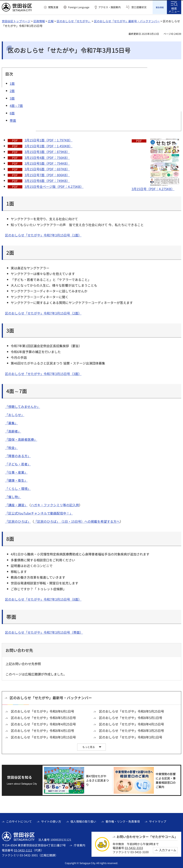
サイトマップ (158, 821)
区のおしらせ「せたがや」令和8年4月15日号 (132, 724)
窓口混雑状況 (139, 7)
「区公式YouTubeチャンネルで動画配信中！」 (39, 513)
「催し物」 (13, 496)
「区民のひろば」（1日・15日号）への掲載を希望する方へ (77, 521)
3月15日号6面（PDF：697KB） (47, 168)
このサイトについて (19, 821)
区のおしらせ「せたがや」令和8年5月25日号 (132, 711)
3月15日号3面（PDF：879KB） (47, 151)
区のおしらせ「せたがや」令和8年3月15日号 (43, 737)
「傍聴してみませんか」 (23, 406)
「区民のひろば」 (18, 521)
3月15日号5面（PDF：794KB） (47, 163)
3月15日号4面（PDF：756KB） (47, 157)
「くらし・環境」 (18, 488)
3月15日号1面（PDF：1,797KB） (48, 139)
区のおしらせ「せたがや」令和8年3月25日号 (132, 730)
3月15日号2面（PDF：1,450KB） (48, 145)
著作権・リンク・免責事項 (123, 821)
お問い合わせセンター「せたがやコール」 (147, 836)
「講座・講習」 (16, 504)
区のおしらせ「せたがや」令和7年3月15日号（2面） (43, 313)
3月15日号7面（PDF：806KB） (47, 174)
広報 (51, 21)
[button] (51, 7)
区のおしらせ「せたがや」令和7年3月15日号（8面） (43, 599)
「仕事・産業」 (16, 472)
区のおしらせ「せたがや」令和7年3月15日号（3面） (43, 373)
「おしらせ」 (15, 414)
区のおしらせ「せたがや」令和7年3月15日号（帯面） (44, 632)
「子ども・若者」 (18, 463)
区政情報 (39, 21)
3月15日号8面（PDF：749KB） (47, 180)
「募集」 (11, 422)
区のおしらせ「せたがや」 (74, 21)
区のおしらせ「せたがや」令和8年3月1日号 (131, 737)
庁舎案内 (80, 845)
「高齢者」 (13, 431)
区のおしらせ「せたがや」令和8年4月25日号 (43, 724)
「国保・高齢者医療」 (21, 439)
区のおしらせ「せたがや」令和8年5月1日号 (131, 717)
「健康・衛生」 (16, 480)
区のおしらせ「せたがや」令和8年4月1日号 (43, 730)
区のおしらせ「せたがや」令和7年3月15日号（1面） (43, 235)
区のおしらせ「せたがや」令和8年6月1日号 (43, 711)
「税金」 (11, 447)
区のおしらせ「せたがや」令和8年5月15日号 (43, 717)
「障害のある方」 (18, 455)
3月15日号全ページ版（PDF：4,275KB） (54, 186)
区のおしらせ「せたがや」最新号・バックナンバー (127, 21)
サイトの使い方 (51, 821)
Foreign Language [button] (79, 7)
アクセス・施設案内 (109, 7)
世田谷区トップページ (16, 21)
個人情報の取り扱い (83, 821)
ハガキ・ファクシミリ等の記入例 (55, 504)
